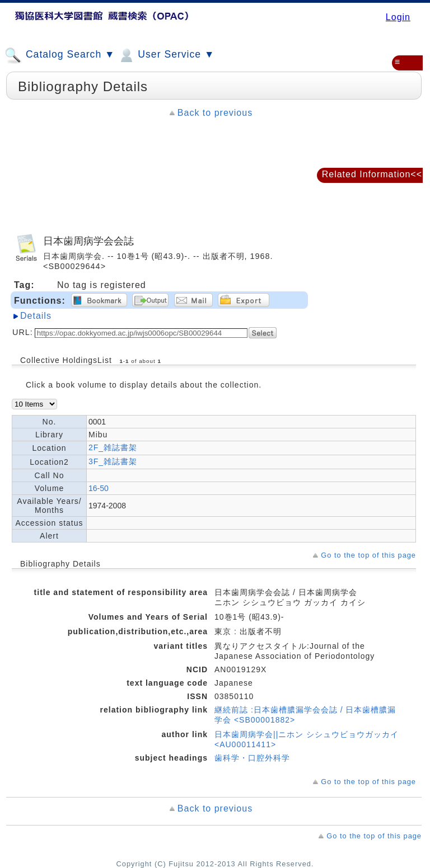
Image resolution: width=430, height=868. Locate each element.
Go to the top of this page (368, 555)
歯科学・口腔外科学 (252, 758)
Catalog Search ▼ (60, 55)
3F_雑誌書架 (113, 461)
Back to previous (215, 113)
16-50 (99, 488)
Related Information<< (372, 174)
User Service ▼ (166, 55)
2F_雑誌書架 (113, 447)
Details (36, 316)
